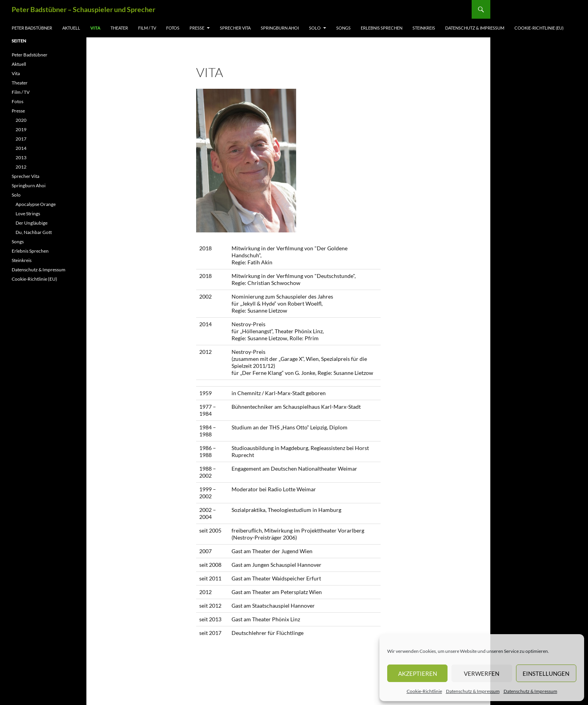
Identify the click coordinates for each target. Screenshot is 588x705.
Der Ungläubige (32, 223)
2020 (21, 120)
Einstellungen (546, 673)
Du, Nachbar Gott (34, 232)
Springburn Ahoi (280, 28)
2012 (21, 167)
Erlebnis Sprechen (382, 28)
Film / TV (147, 28)
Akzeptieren (418, 673)
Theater (119, 28)
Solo (315, 28)
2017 (21, 139)
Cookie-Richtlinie (424, 691)
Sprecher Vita (235, 28)
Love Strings (28, 214)
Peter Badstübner (32, 28)
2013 (21, 157)
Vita (95, 28)
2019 (21, 129)
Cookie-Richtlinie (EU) (539, 28)
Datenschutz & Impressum (473, 691)
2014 (21, 148)
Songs (343, 28)
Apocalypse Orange (36, 204)
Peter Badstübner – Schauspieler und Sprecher (83, 9)
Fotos (173, 28)
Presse (197, 28)
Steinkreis (424, 28)
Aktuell (71, 28)
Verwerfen (482, 673)
